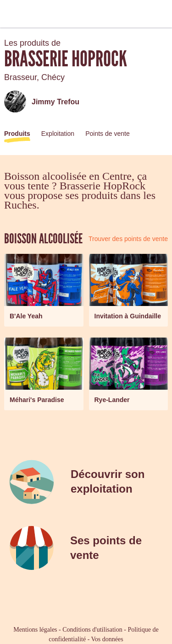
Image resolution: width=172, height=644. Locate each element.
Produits (17, 134)
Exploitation (58, 134)
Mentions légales (35, 630)
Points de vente (108, 134)
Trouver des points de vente (128, 239)
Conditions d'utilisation (92, 630)
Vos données (107, 639)
